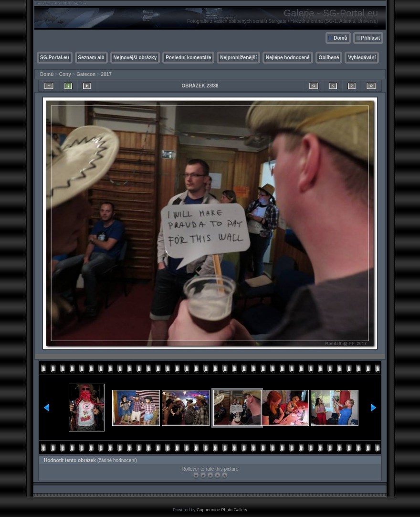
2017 (106, 74)
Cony (65, 74)
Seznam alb (91, 58)
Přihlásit (371, 38)
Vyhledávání (362, 58)
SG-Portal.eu (55, 58)
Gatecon (86, 74)
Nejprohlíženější (238, 58)
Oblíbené (329, 58)
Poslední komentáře (188, 58)
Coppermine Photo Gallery (222, 510)
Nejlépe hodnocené (288, 58)
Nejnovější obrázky (135, 58)
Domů (340, 38)
